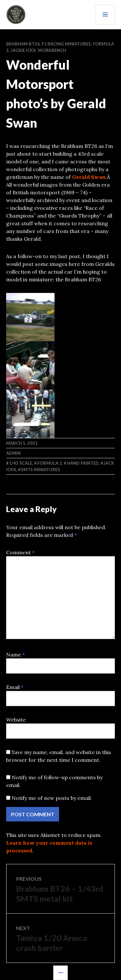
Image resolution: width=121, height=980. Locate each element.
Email (15, 687)
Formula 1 (50, 463)
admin (13, 453)
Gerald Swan (89, 177)
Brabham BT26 (23, 44)
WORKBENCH (52, 50)
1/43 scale (21, 463)
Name (15, 655)
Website (16, 720)
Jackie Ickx (23, 50)
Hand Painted (83, 463)
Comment (20, 552)
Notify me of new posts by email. (52, 798)
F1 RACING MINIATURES (66, 44)
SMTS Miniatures (40, 470)
